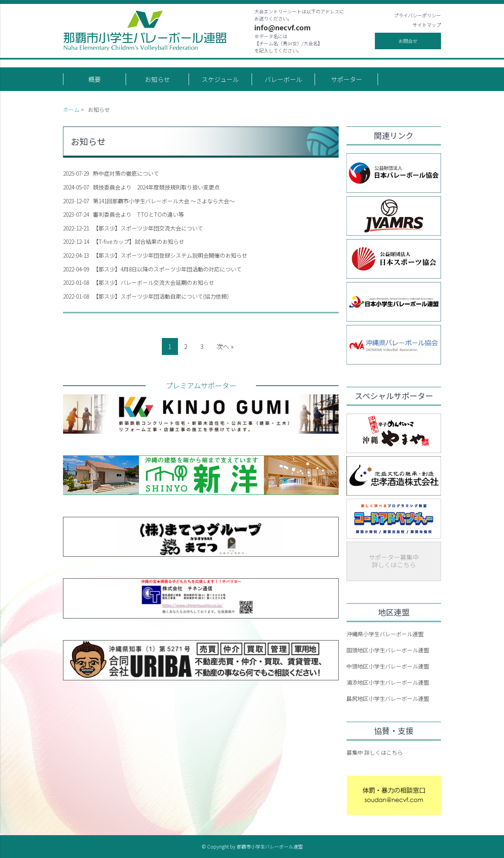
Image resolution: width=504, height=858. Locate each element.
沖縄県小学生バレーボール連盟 (385, 634)
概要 (94, 79)
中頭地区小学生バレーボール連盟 (388, 666)
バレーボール (283, 79)
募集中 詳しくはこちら (375, 752)
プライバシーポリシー (417, 15)
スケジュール (220, 79)
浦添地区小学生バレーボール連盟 (388, 682)
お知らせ (157, 79)
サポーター (346, 79)
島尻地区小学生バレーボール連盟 (388, 698)
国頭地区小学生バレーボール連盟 (388, 650)
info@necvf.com (283, 27)
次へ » (225, 346)
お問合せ (408, 41)
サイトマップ (427, 25)
